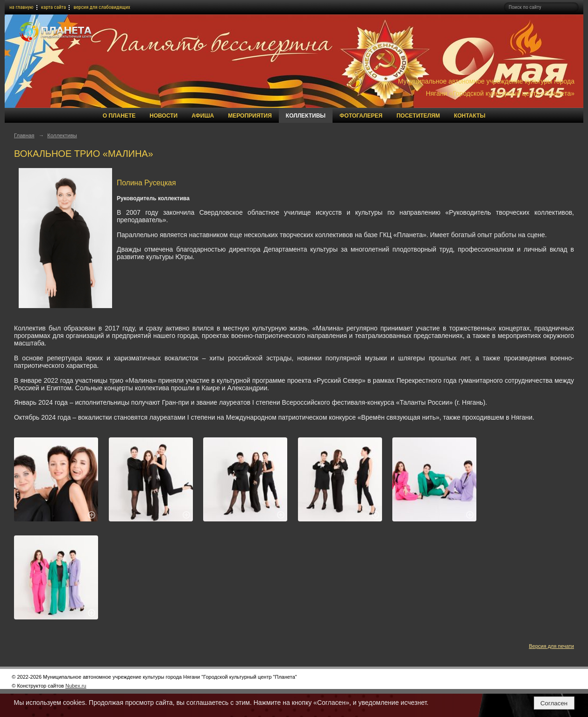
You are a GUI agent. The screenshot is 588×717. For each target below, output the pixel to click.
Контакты (470, 116)
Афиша (203, 116)
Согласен (554, 703)
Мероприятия (250, 116)
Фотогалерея (361, 116)
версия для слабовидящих (102, 7)
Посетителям (418, 116)
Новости (163, 116)
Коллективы (306, 116)
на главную (21, 7)
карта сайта (54, 7)
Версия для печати (551, 646)
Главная (24, 135)
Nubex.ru (76, 686)
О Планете (119, 116)
